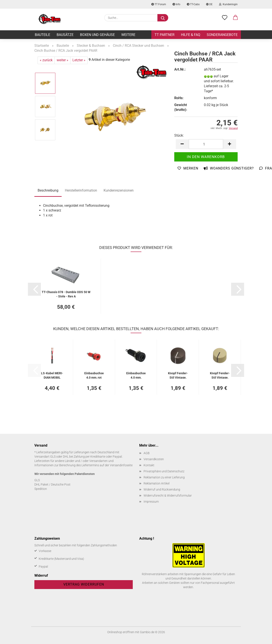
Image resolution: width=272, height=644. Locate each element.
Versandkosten (154, 459)
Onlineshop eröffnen (121, 632)
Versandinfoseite (121, 465)
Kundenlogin (228, 4)
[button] (235, 18)
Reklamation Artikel (157, 483)
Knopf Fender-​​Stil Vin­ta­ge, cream (220, 375)
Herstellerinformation (81, 190)
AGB (147, 453)
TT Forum (159, 4)
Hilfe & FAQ (191, 35)
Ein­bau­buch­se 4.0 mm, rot (94, 375)
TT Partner (165, 35)
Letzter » (79, 60)
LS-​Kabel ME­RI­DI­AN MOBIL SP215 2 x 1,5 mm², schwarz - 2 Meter (52, 375)
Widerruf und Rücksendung (162, 489)
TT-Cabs (193, 4)
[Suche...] (163, 18)
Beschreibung (48, 190)
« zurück (46, 60)
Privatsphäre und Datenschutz (164, 471)
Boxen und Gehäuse (97, 35)
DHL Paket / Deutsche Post (52, 484)
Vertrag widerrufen (84, 584)
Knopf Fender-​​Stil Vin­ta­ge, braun (178, 375)
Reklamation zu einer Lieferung (164, 477)
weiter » (62, 60)
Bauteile (42, 35)
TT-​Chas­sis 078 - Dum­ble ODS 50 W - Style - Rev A (66, 294)
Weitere (128, 35)
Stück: (179, 135)
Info (176, 4)
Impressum (151, 502)
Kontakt (149, 465)
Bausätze (65, 35)
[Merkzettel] (225, 18)
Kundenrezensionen (119, 190)
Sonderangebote (222, 35)
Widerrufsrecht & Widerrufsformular (168, 496)
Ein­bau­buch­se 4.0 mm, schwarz (136, 375)
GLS (37, 480)
